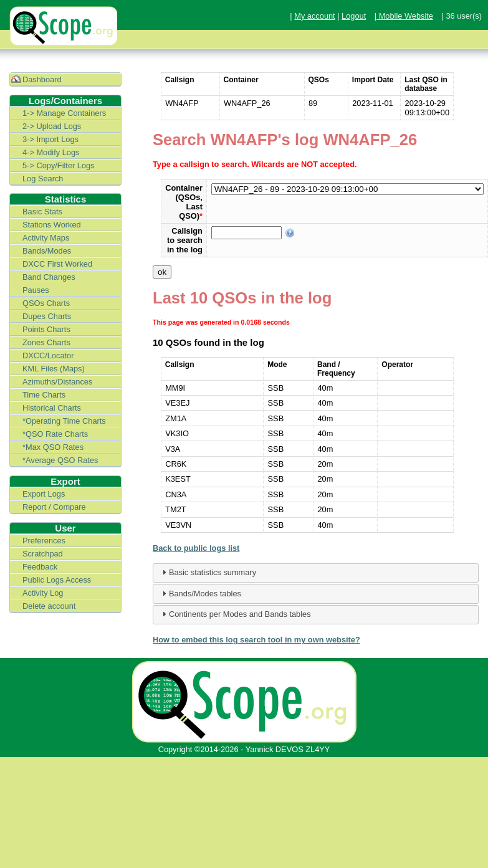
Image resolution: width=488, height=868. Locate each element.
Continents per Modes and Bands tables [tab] (235, 614)
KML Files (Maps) (54, 369)
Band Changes (49, 277)
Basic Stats (42, 212)
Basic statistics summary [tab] (208, 572)
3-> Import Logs (50, 139)
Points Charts (46, 329)
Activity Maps (46, 238)
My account (314, 16)
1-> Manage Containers (64, 113)
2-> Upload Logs (52, 126)
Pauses (36, 290)
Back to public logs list (196, 548)
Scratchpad (43, 554)
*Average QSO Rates (60, 460)
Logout (354, 16)
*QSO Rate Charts (55, 434)
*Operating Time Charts (64, 421)
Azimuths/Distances (57, 382)
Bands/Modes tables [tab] (200, 593)
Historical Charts (52, 408)
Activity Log (43, 593)
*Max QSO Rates (53, 447)
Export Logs (44, 494)
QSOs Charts (46, 303)
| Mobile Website (404, 16)
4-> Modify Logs (51, 152)
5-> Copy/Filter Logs (59, 165)
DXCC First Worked (57, 264)
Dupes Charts (47, 316)
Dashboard (42, 79)
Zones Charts (46, 342)
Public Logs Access (57, 580)
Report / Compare (54, 507)
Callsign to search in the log (185, 240)
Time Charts (44, 395)
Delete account (49, 606)
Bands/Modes (47, 251)
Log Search (43, 179)
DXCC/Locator (48, 355)
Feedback (40, 567)
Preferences (44, 541)
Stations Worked (52, 225)
